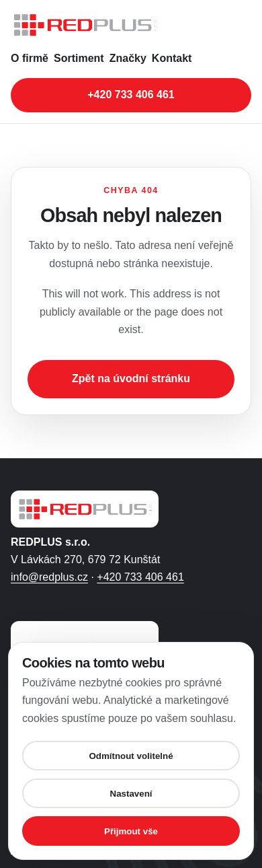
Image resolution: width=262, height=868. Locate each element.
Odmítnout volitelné (131, 756)
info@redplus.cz (49, 577)
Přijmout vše (131, 831)
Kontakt (172, 58)
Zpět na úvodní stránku (131, 378)
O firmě (30, 58)
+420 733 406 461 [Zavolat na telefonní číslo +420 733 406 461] (131, 95)
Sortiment (79, 58)
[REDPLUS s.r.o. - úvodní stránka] (131, 25)
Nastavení (131, 794)
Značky (128, 58)
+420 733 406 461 (140, 577)
